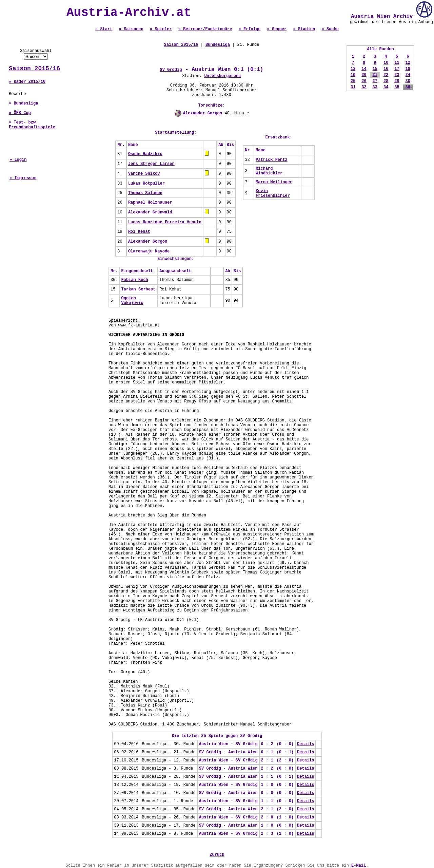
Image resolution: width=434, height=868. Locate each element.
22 (386, 75)
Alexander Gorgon (203, 113)
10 (386, 63)
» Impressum (23, 178)
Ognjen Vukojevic (132, 301)
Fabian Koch (135, 280)
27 (375, 81)
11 (397, 63)
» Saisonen (131, 29)
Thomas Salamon (145, 193)
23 (397, 75)
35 (397, 87)
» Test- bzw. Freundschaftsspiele (32, 125)
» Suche (330, 29)
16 (386, 69)
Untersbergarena (222, 76)
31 (353, 87)
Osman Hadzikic (145, 154)
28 (386, 81)
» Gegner (277, 29)
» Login (18, 160)
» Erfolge (250, 29)
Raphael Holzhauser (150, 203)
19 (353, 75)
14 (364, 69)
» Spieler (161, 29)
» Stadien (304, 29)
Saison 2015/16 (34, 69)
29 (397, 81)
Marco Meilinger (274, 182)
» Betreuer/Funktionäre (205, 29)
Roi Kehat (139, 232)
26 (364, 81)
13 (353, 69)
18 (408, 69)
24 (408, 75)
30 (408, 81)
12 (408, 63)
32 (364, 87)
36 (408, 87)
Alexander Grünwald (150, 212)
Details (305, 744)
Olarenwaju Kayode (149, 251)
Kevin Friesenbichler (273, 193)
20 (364, 75)
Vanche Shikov (144, 174)
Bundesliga (218, 45)
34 (386, 87)
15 (375, 69)
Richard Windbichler (269, 171)
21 (375, 75)
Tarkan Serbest (139, 289)
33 (375, 87)
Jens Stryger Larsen (151, 164)
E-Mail (359, 866)
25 (353, 81)
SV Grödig (171, 70)
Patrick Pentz (272, 160)
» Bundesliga (23, 103)
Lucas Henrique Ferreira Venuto (165, 222)
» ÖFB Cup (20, 113)
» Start (104, 29)
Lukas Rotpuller (146, 184)
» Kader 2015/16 (27, 82)
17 (397, 69)
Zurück (217, 855)
